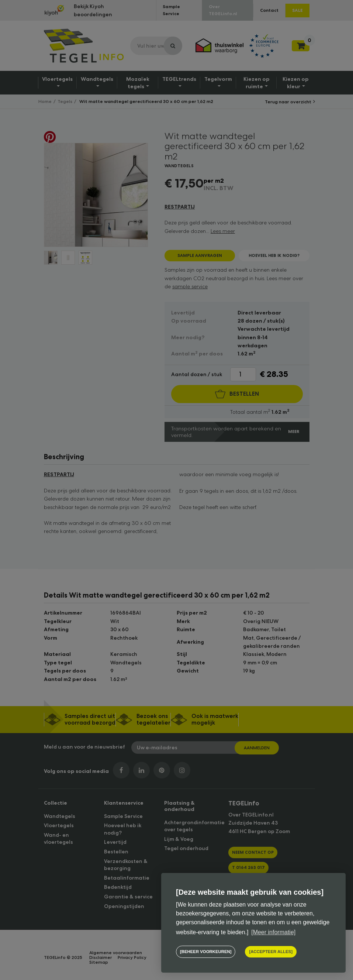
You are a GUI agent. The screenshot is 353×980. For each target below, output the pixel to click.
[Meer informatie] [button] (273, 932)
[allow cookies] (271, 952)
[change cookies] (206, 952)
